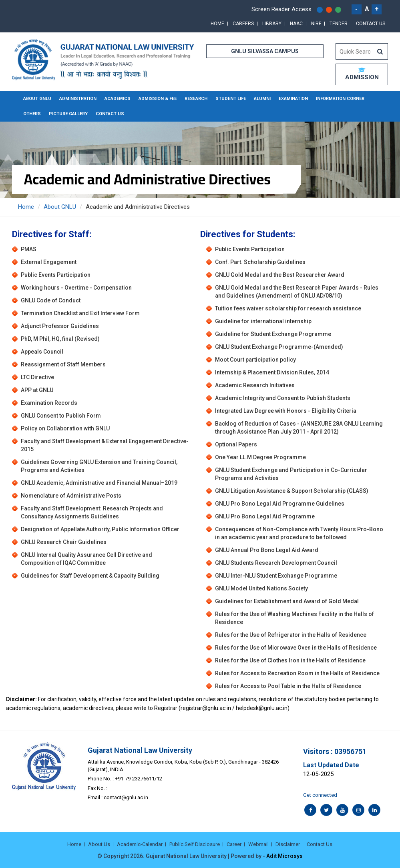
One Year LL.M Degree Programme (260, 457)
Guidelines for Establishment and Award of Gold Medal (287, 601)
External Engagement (49, 262)
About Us (99, 844)
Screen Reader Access (281, 9)
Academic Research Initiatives (255, 385)
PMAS (29, 249)
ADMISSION (362, 74)
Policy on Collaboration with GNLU (65, 428)
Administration (78, 99)
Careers (243, 24)
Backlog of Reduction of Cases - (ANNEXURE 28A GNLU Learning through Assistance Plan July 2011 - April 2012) (299, 428)
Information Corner (340, 99)
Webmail (258, 844)
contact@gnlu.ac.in (126, 797)
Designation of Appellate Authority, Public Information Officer (100, 529)
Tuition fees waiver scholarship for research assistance (288, 308)
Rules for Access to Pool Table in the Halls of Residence (288, 686)
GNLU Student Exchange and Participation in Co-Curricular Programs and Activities (291, 474)
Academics (118, 99)
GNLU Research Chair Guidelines (64, 542)
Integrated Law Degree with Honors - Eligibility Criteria (286, 411)
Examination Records (49, 403)
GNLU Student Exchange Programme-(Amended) (279, 347)
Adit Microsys (284, 856)
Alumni (262, 99)
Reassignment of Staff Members (63, 364)
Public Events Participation (56, 275)
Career (234, 844)
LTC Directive (37, 377)
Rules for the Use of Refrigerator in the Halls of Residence (291, 635)
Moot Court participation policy (255, 360)
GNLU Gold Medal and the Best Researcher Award (280, 275)
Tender (339, 24)
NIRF (316, 24)
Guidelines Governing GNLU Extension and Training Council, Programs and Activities (99, 466)
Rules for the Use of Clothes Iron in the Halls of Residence (290, 660)
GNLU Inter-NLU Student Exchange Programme (276, 576)
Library (272, 24)
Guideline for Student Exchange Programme (273, 334)
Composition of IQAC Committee (63, 563)
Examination (293, 99)
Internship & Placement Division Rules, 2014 (272, 372)
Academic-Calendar (140, 844)
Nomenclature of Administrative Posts (71, 496)
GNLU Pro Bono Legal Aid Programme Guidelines (280, 504)
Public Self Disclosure (195, 844)
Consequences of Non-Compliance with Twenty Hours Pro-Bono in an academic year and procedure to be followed (299, 533)
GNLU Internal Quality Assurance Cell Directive (81, 555)
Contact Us (371, 24)
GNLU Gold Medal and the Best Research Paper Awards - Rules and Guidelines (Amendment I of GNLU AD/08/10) (297, 292)
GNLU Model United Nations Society (261, 588)
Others (32, 114)
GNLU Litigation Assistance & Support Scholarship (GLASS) (292, 491)
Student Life (231, 99)
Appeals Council (42, 352)
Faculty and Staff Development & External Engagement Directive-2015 (105, 445)
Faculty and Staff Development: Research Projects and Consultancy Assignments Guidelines (92, 512)
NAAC (296, 24)
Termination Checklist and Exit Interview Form (80, 313)
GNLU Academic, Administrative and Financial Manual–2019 (99, 483)
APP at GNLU (37, 390)
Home (217, 24)
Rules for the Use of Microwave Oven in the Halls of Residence (296, 648)
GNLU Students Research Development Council (276, 563)
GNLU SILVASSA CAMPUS (265, 51)
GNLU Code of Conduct (51, 300)
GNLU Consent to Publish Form (61, 416)
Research (196, 99)
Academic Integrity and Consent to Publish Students (283, 398)
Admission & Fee (158, 99)
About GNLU (37, 99)
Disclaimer (288, 844)
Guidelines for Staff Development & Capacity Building (90, 576)
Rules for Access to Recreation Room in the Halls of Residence (297, 673)
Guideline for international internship (263, 321)
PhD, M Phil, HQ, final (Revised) (60, 339)
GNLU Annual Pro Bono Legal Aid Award (267, 550)
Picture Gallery (68, 114)
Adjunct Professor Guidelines (60, 326)
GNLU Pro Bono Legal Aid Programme (265, 516)
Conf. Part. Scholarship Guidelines (260, 262)
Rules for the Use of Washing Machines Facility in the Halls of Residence (294, 618)
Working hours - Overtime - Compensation (76, 288)
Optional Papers (236, 444)
